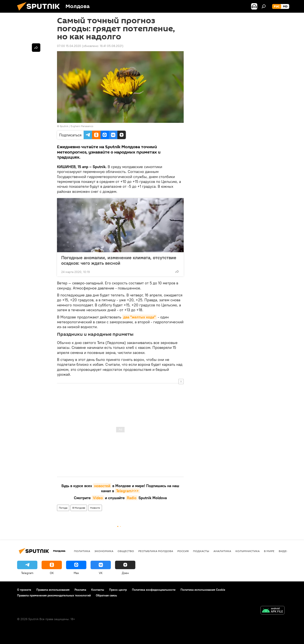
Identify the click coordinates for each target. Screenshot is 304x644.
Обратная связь (106, 595)
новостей (102, 486)
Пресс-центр (118, 590)
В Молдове (79, 508)
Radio (132, 498)
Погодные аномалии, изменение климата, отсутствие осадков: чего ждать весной (119, 260)
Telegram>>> (127, 491)
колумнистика (248, 551)
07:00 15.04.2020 (69, 46)
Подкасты (201, 551)
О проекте (24, 590)
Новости (95, 508)
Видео (284, 551)
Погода (63, 508)
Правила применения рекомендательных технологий (54, 595)
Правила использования (53, 590)
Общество (126, 551)
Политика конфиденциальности (154, 590)
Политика (82, 551)
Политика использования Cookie (203, 590)
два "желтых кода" (139, 317)
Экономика (104, 551)
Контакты (98, 590)
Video (98, 498)
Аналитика (222, 551)
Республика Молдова (156, 551)
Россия (183, 551)
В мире (269, 551)
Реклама (80, 590)
